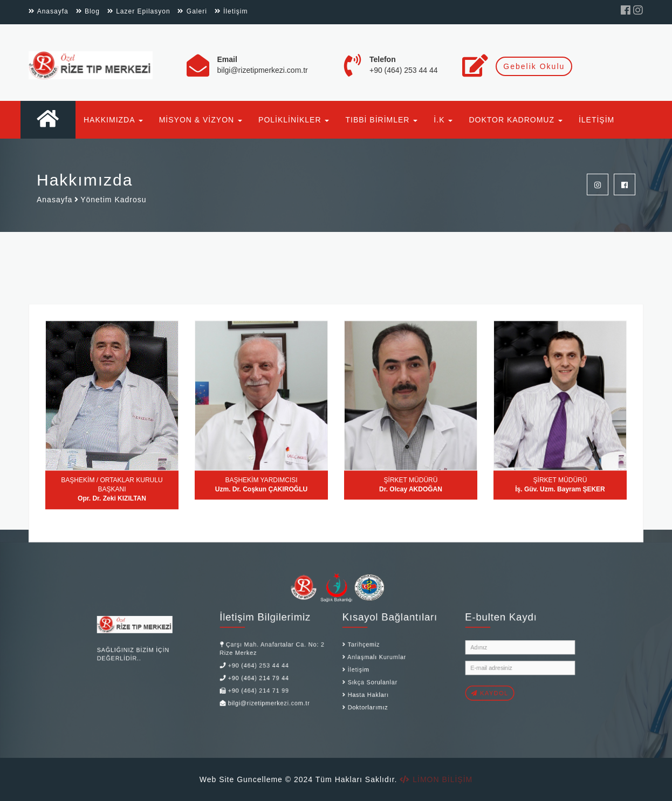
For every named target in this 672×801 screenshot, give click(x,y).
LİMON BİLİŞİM (436, 779)
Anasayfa (49, 11)
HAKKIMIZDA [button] (113, 120)
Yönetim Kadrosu (113, 200)
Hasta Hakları (359, 684)
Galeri (192, 11)
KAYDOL (457, 682)
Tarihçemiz (356, 644)
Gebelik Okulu (534, 66)
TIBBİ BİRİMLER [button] (381, 120)
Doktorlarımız (359, 694)
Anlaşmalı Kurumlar (366, 654)
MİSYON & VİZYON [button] (201, 120)
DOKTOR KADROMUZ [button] (516, 120)
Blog (88, 11)
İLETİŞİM (596, 120)
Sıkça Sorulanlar (362, 674)
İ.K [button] (443, 120)
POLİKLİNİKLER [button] (294, 120)
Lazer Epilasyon (139, 11)
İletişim (231, 11)
